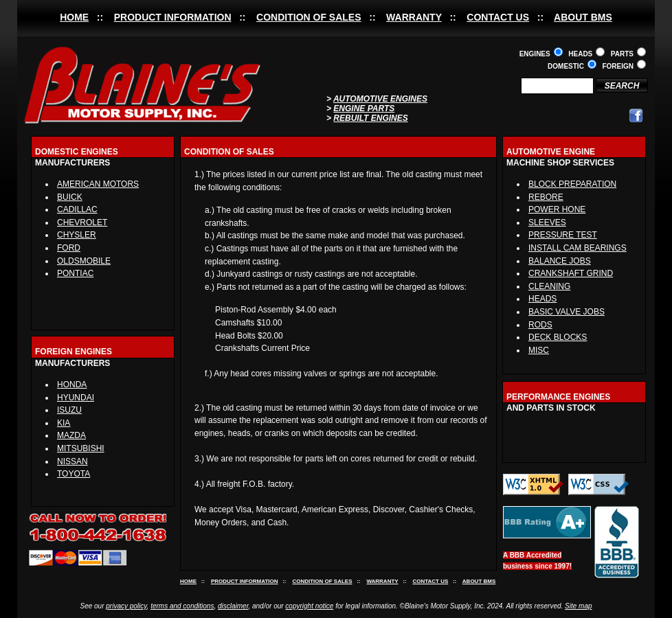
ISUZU (69, 410)
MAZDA (71, 435)
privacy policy (126, 606)
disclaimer (233, 606)
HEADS (542, 299)
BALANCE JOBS (560, 261)
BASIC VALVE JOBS (567, 312)
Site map (578, 606)
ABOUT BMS (583, 17)
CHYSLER (77, 235)
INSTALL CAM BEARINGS (578, 248)
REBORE (546, 197)
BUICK (70, 197)
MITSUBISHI (81, 448)
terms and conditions (182, 606)
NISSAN (72, 461)
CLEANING (549, 286)
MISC (539, 350)
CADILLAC (77, 209)
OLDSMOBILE (84, 261)
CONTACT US (498, 17)
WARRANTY (414, 17)
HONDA (72, 385)
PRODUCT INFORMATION (173, 17)
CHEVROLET (82, 222)
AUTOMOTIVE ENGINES (380, 99)
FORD (69, 248)
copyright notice (309, 606)
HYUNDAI (76, 398)
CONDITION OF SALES (309, 17)
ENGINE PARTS (364, 108)
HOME (74, 17)
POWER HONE (557, 209)
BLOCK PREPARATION (572, 184)
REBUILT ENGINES (370, 118)
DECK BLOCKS (558, 337)
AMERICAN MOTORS (98, 184)
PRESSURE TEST (563, 235)
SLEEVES (547, 222)
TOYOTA (74, 474)
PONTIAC (75, 273)
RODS (540, 325)
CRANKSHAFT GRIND (571, 273)
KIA (64, 423)
